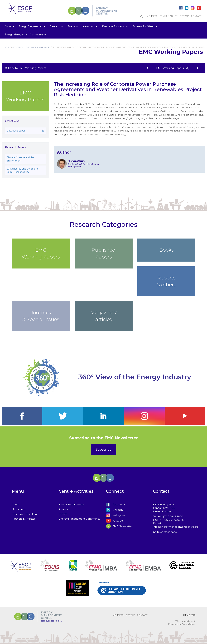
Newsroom (19, 509)
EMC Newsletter (119, 526)
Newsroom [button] (90, 26)
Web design (182, 621)
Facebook (116, 505)
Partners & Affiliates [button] (145, 26)
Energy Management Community (79, 519)
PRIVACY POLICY (169, 16)
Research (65, 509)
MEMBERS (152, 16)
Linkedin (114, 510)
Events (63, 514)
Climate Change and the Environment (20, 159)
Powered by (175, 624)
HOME (7, 47)
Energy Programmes (72, 505)
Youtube (114, 521)
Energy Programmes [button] (32, 26)
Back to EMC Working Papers (25, 68)
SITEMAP (184, 16)
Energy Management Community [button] (25, 34)
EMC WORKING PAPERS (38, 47)
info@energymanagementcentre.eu (175, 527)
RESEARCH (18, 47)
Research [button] (56, 26)
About (16, 505)
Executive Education (24, 514)
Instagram (115, 515)
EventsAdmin (189, 624)
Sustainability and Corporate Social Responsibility (22, 170)
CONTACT (196, 16)
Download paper (25, 131)
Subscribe (103, 449)
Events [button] (73, 26)
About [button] (9, 26)
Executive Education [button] (115, 26)
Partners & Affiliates (24, 519)
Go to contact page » (166, 532)
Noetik (192, 621)
